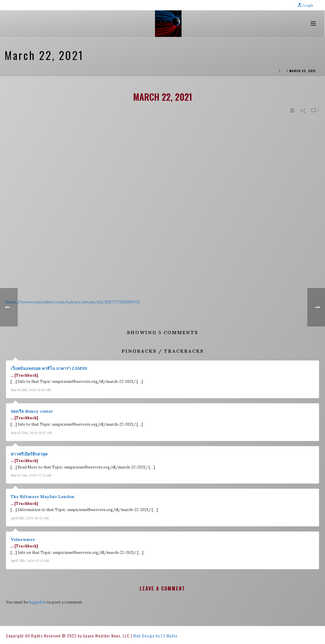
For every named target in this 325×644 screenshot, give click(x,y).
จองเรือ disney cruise (32, 411)
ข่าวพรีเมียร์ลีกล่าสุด (29, 454)
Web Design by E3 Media (155, 636)
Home (273, 71)
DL (284, 71)
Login (305, 5)
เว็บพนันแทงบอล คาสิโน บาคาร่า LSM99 (49, 368)
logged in (38, 602)
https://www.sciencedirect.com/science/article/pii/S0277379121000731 (73, 302)
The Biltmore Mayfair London (43, 497)
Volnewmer (23, 539)
